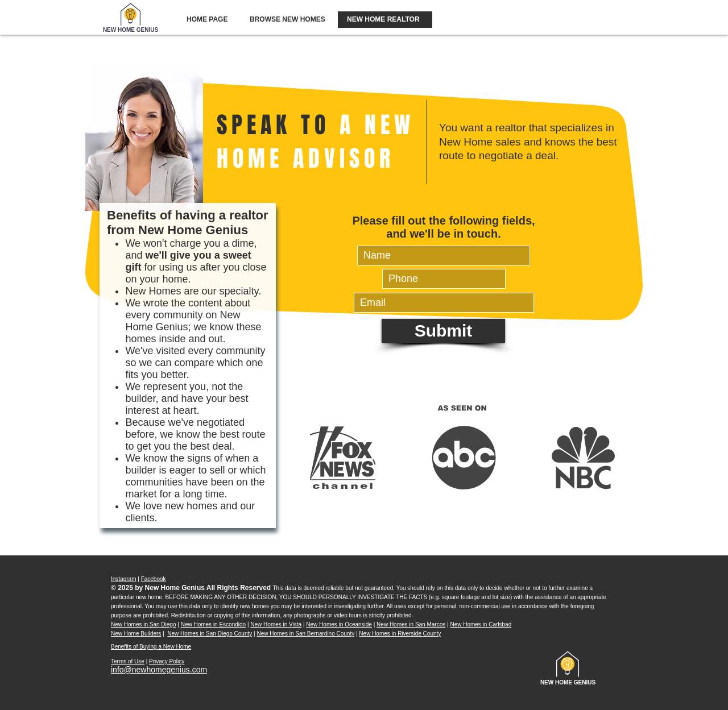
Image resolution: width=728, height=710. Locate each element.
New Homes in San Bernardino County (305, 634)
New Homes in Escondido (214, 624)
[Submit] (443, 331)
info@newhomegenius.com (159, 670)
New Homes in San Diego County (210, 634)
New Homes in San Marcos (411, 624)
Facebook (154, 579)
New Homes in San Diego (144, 624)
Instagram (123, 579)
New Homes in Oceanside (339, 624)
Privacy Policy (167, 661)
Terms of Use (128, 661)
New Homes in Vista (276, 624)
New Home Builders (136, 634)
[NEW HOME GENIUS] (131, 30)
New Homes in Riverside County (400, 634)
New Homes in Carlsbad (481, 624)
